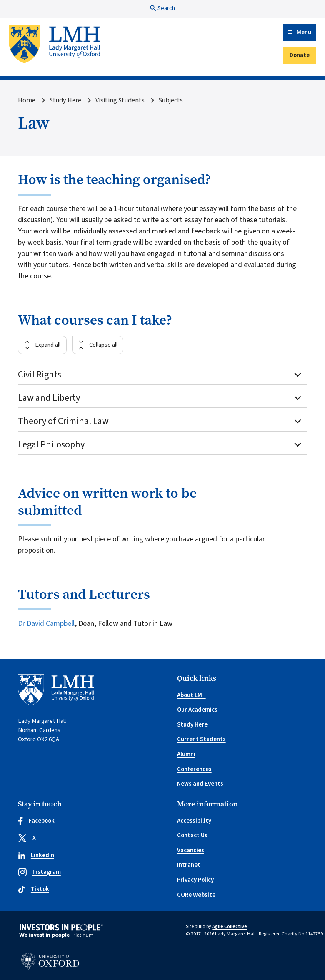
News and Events (200, 784)
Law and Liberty (160, 398)
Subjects (171, 100)
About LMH (191, 695)
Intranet (189, 865)
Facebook (36, 821)
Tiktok (34, 889)
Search (162, 8)
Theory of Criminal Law (160, 421)
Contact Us (192, 835)
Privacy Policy (195, 880)
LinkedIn (36, 855)
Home (27, 100)
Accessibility (194, 821)
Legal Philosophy (160, 444)
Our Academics (197, 710)
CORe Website (196, 895)
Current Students (201, 739)
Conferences (194, 769)
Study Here (65, 100)
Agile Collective (230, 927)
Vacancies (191, 850)
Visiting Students (120, 100)
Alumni (186, 754)
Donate (300, 55)
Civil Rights (160, 375)
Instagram (39, 872)
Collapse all (103, 345)
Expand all (48, 345)
